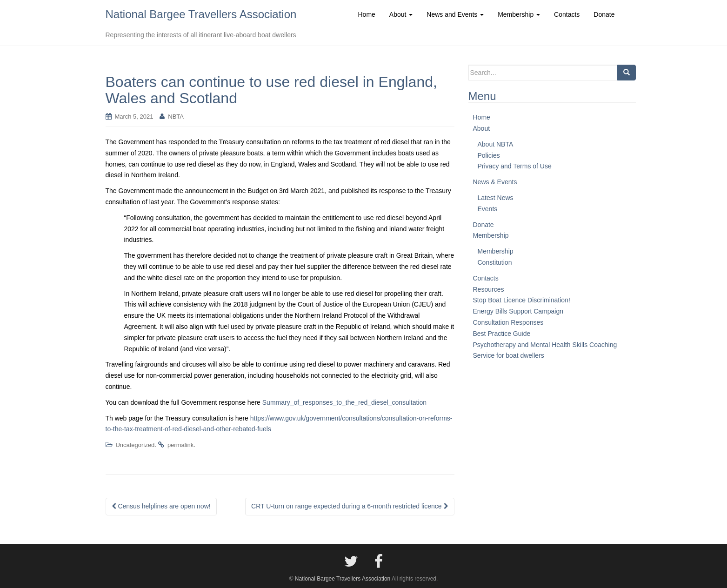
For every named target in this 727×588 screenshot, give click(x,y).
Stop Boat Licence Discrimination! (522, 300)
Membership (491, 235)
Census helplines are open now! (161, 506)
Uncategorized (135, 445)
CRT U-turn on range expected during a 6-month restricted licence (350, 506)
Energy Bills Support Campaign (518, 311)
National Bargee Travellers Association (201, 14)
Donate (484, 225)
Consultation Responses (508, 322)
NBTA (176, 117)
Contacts (486, 278)
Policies (489, 155)
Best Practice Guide (502, 334)
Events (488, 209)
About (482, 128)
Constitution (495, 262)
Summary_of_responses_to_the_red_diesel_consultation (344, 402)
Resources (489, 289)
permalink (180, 445)
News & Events (495, 182)
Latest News (496, 198)
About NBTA (496, 144)
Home (482, 117)
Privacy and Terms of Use (515, 166)
